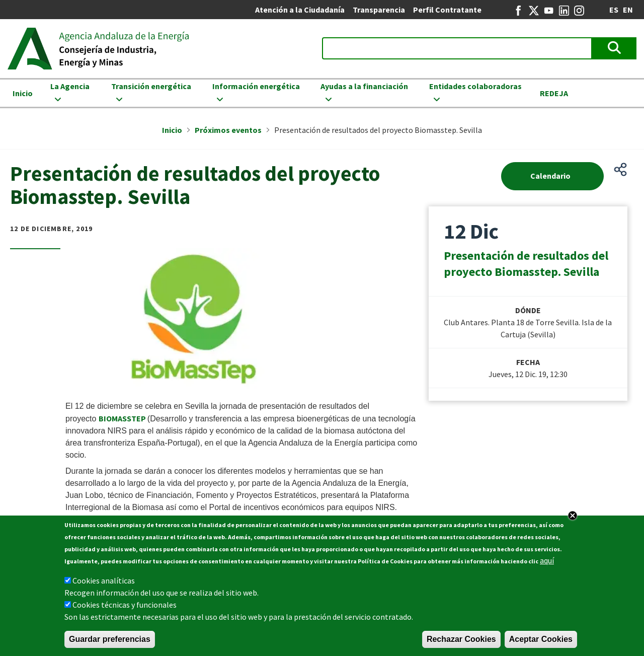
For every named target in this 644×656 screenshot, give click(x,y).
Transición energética (151, 86)
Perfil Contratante (447, 10)
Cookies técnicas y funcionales (125, 605)
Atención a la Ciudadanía (300, 10)
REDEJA (554, 93)
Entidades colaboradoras (475, 86)
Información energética (256, 86)
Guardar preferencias (110, 639)
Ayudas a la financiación (364, 86)
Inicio (23, 93)
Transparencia (379, 10)
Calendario (550, 176)
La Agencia (70, 86)
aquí (547, 560)
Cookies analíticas (104, 580)
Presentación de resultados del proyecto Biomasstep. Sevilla (526, 264)
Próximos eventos (228, 130)
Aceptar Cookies (541, 639)
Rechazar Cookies (461, 639)
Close (573, 516)
